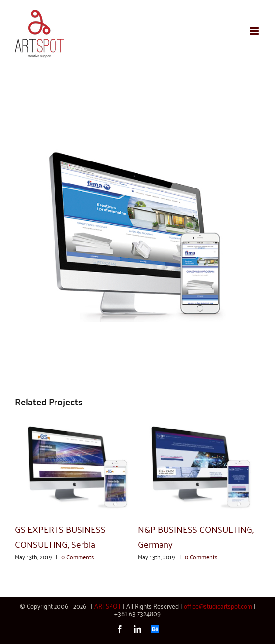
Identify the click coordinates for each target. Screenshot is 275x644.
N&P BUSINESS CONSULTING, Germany (196, 536)
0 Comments (78, 556)
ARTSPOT (108, 605)
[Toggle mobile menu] (255, 31)
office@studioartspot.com (218, 605)
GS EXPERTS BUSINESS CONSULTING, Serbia (60, 536)
